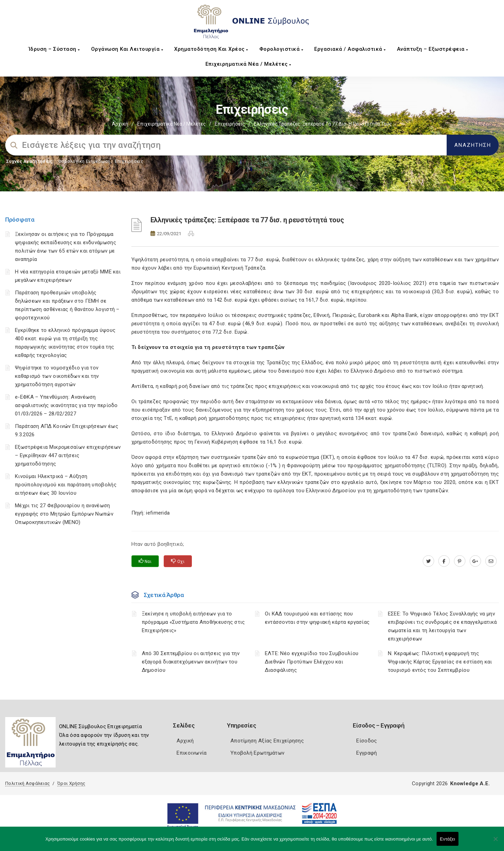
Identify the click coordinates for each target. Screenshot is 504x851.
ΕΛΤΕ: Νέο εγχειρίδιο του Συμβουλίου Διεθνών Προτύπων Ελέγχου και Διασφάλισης (312, 662)
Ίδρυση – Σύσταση (54, 49)
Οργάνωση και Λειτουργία (127, 49)
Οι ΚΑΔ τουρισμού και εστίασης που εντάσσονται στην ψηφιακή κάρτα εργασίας (317, 618)
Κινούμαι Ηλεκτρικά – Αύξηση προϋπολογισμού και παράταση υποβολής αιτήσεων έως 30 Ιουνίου (66, 485)
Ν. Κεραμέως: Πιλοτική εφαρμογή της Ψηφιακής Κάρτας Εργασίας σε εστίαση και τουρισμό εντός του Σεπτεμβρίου (440, 662)
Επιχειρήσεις (230, 124)
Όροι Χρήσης (71, 783)
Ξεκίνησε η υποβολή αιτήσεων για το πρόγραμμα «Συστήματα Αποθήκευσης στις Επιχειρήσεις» (193, 622)
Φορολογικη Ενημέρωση (84, 161)
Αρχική (120, 124)
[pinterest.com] (460, 561)
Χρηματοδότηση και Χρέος (211, 49)
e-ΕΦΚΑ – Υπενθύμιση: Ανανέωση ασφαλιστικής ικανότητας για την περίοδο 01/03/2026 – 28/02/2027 (66, 405)
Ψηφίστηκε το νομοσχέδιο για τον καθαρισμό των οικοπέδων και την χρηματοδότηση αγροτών (57, 376)
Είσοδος (367, 741)
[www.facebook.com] (444, 561)
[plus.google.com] (475, 561)
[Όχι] (495, 842)
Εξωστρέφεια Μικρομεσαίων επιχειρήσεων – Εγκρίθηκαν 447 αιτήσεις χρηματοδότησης (68, 455)
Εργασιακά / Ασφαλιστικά (350, 49)
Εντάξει (448, 839)
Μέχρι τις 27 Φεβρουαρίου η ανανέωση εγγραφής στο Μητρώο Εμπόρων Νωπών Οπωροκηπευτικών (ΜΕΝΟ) (64, 514)
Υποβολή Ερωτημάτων (257, 753)
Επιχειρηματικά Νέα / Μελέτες (248, 64)
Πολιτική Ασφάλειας (27, 783)
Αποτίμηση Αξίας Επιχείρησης (267, 741)
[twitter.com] (428, 561)
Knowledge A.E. (470, 784)
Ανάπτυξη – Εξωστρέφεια (433, 49)
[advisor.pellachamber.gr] (491, 561)
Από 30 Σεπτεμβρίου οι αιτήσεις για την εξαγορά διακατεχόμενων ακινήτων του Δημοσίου (191, 662)
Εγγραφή (367, 753)
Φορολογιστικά (281, 49)
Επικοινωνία (192, 753)
